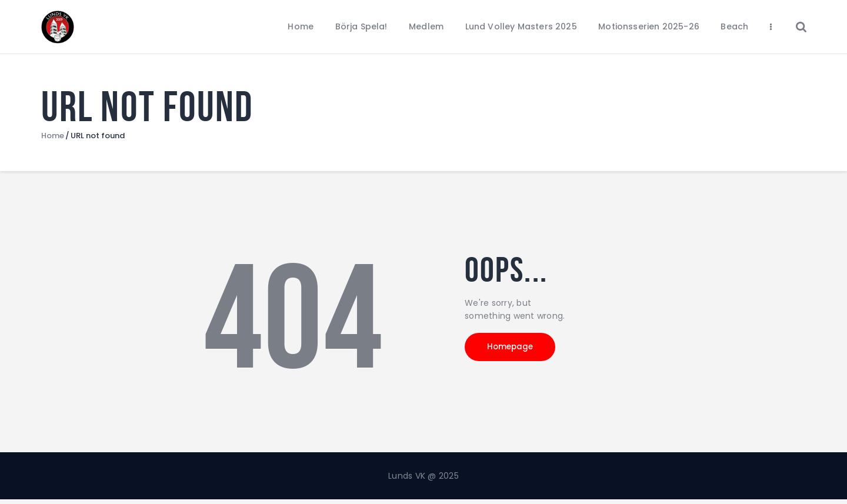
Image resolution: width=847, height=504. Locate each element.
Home (53, 140)
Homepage (518, 353)
